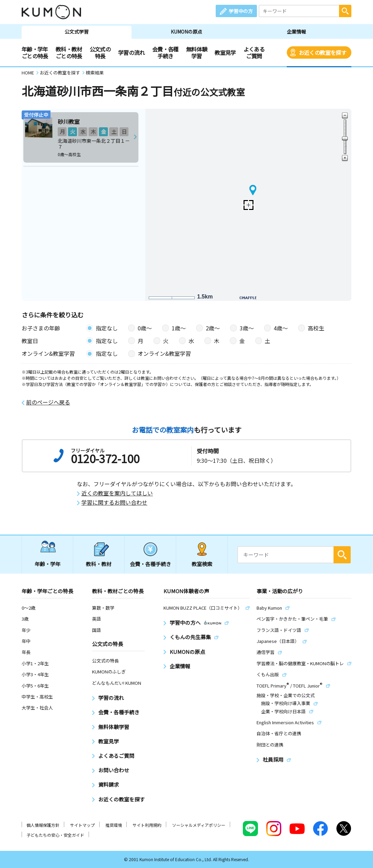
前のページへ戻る (48, 402)
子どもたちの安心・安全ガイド (55, 835)
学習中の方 (241, 11)
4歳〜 (281, 328)
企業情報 (296, 32)
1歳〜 (179, 328)
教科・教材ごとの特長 (69, 52)
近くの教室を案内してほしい (117, 493)
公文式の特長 (100, 52)
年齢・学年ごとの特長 (35, 52)
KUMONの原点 (186, 32)
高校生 (316, 328)
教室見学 (225, 52)
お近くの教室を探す (323, 52)
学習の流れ (131, 52)
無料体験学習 (197, 52)
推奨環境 (114, 825)
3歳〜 (247, 328)
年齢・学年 (48, 564)
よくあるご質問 (254, 52)
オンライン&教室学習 (164, 353)
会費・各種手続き (165, 52)
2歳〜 (213, 328)
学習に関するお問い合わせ (114, 502)
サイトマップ (82, 825)
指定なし (107, 328)
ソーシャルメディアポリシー (199, 825)
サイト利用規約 (147, 825)
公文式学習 (77, 32)
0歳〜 (145, 328)
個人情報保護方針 (43, 825)
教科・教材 (99, 564)
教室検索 (202, 564)
